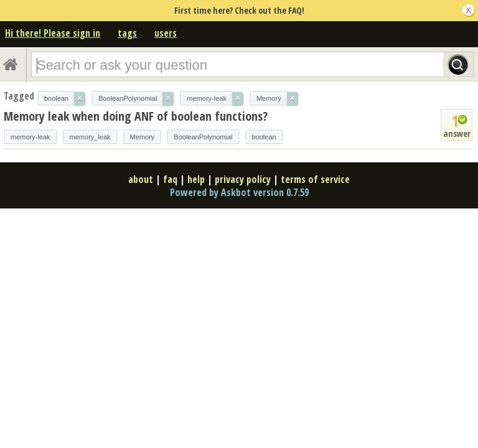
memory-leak (30, 137)
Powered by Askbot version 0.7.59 (239, 192)
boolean (264, 137)
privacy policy (243, 179)
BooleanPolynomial (203, 137)
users (166, 33)
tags (127, 33)
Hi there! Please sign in (53, 33)
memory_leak (90, 137)
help (196, 179)
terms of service (315, 179)
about (141, 179)
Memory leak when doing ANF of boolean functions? (136, 116)
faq (170, 179)
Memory (143, 137)
